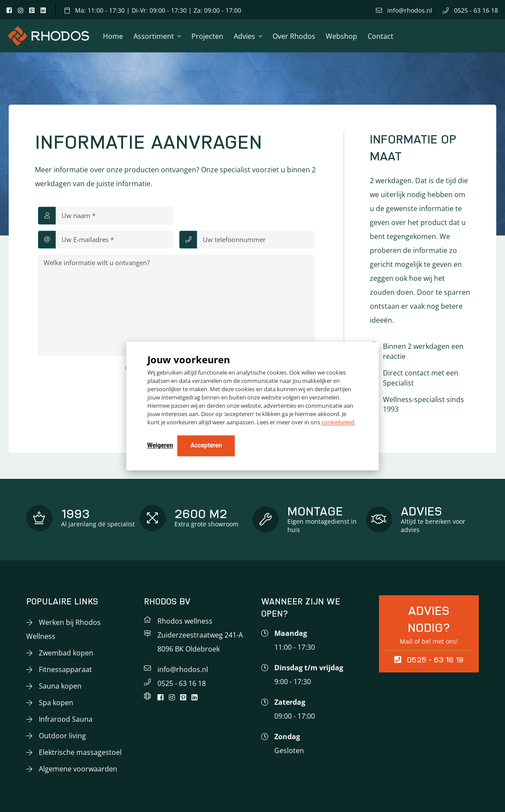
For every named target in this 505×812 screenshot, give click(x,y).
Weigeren (160, 446)
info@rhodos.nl (404, 10)
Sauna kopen (60, 686)
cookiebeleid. (338, 423)
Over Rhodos (294, 36)
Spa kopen (56, 703)
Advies (244, 36)
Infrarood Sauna (66, 719)
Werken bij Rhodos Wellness (63, 629)
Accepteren (206, 446)
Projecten (207, 36)
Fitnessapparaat (65, 669)
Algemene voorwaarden (78, 769)
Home (113, 36)
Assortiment (154, 36)
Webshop (341, 36)
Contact (380, 36)
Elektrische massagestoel (80, 752)
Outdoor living (62, 736)
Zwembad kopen (66, 653)
